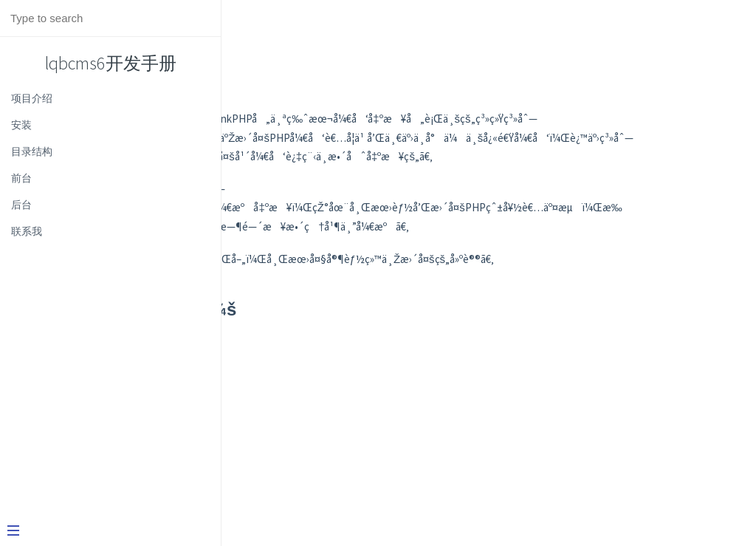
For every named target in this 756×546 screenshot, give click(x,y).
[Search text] (110, 18)
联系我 (27, 231)
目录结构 (32, 151)
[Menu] (105, 532)
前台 (21, 178)
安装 (21, 125)
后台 (21, 205)
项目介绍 (32, 98)
